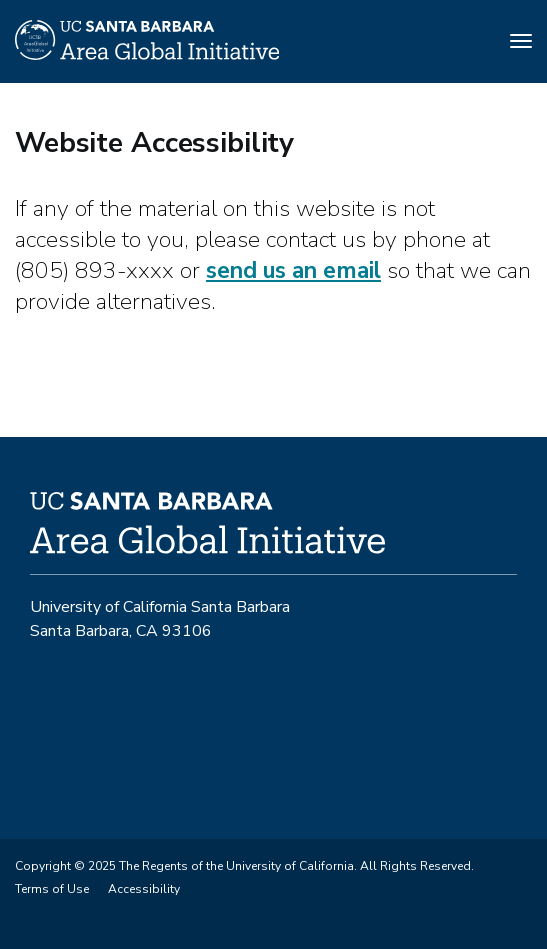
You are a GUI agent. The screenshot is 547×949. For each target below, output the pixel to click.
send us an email (293, 270)
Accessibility (144, 889)
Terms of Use (52, 889)
